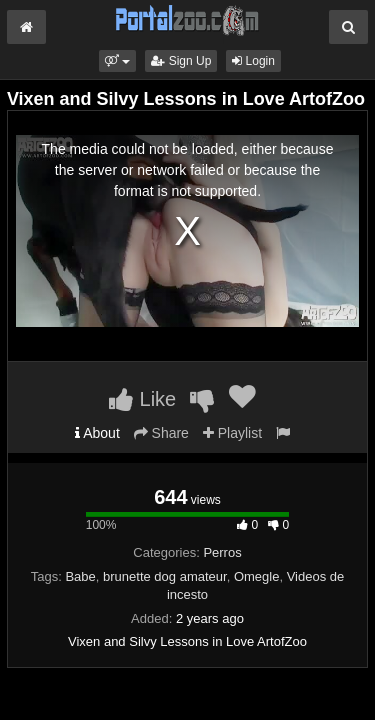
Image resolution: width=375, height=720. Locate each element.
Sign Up (181, 61)
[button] (117, 61)
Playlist (232, 433)
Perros (222, 552)
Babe (80, 576)
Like (142, 399)
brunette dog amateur (165, 576)
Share (161, 433)
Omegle (257, 576)
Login (253, 61)
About (97, 433)
